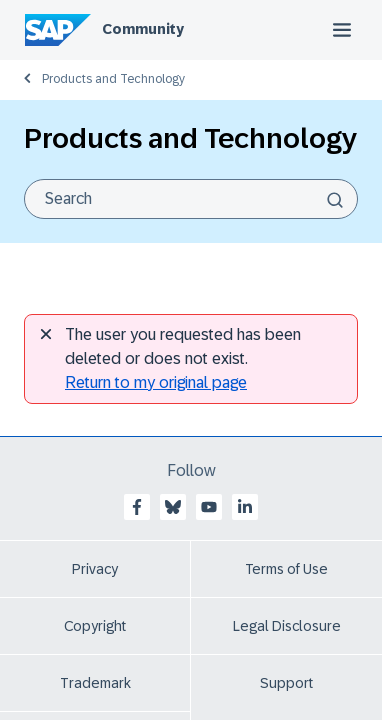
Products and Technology (113, 79)
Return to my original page (156, 382)
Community (143, 29)
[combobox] (191, 199)
